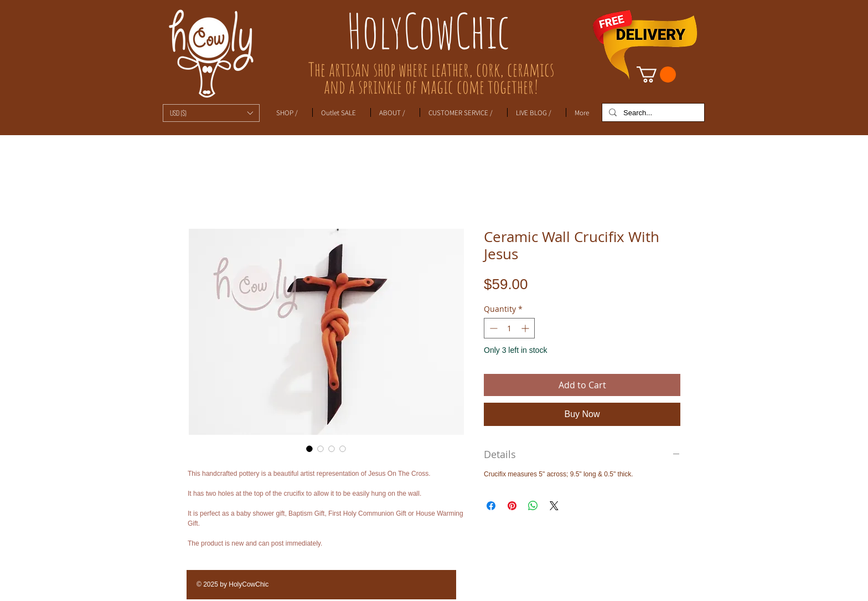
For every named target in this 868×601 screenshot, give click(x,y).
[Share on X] (554, 506)
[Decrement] (492, 328)
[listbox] (211, 113)
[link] (656, 75)
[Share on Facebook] (491, 506)
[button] (211, 113)
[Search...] (652, 113)
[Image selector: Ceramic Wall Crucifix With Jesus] (309, 449)
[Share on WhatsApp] (533, 506)
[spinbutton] (509, 328)
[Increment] (526, 328)
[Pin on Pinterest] (512, 506)
